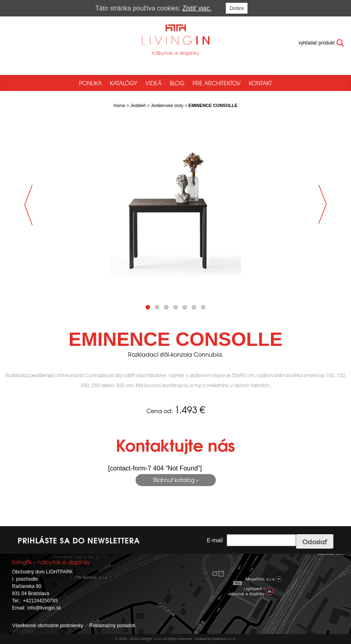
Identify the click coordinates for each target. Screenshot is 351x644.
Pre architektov (217, 83)
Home (119, 105)
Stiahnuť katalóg (174, 480)
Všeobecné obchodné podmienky (48, 626)
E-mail (215, 540)
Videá (153, 83)
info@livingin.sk (44, 608)
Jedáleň (138, 105)
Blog (177, 83)
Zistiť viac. (197, 8)
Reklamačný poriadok (112, 626)
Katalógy (124, 83)
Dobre (237, 8)
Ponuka (90, 83)
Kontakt (260, 83)
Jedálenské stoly (167, 105)
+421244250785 (40, 601)
